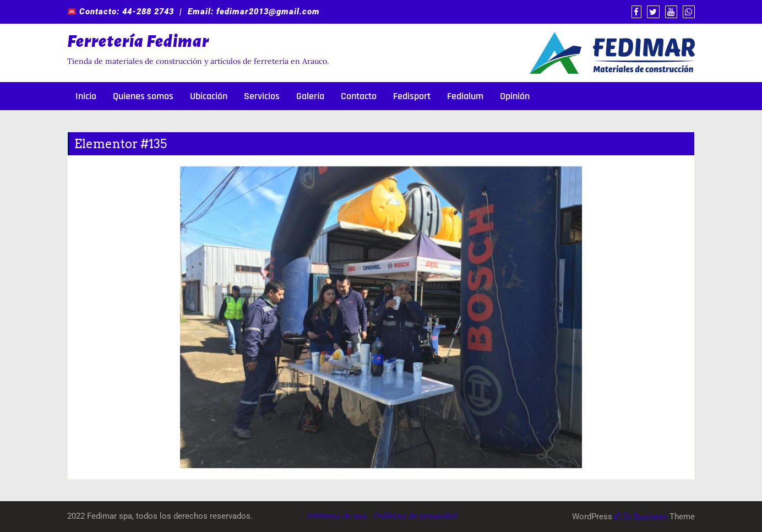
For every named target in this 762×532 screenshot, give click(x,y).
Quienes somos (143, 96)
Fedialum (465, 96)
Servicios (262, 96)
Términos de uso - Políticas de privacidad (381, 516)
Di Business (641, 517)
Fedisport (412, 96)
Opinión (515, 96)
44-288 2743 (148, 12)
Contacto (359, 96)
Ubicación (209, 96)
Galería (310, 96)
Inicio (86, 96)
